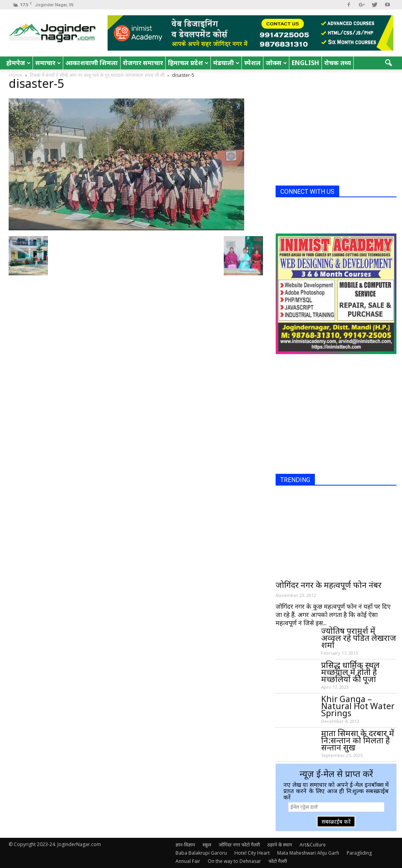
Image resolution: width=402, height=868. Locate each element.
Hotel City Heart (252, 853)
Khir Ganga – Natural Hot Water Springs (358, 706)
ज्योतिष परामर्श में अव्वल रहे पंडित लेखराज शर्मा (359, 638)
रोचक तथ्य (338, 63)
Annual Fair (188, 861)
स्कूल (207, 845)
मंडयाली (226, 63)
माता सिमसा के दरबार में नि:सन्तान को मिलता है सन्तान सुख (358, 740)
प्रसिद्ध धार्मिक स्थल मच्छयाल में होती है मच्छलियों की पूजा (350, 672)
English (305, 63)
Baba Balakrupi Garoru (201, 853)
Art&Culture (313, 845)
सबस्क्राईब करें (336, 822)
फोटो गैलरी (278, 861)
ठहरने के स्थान (280, 845)
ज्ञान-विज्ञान (185, 845)
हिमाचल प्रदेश (188, 63)
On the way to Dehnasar (234, 861)
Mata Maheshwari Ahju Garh (308, 853)
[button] (389, 63)
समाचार (48, 63)
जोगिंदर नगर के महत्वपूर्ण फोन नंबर (329, 585)
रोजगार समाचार (143, 63)
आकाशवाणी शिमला (92, 63)
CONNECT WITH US (307, 192)
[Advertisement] (334, 131)
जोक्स (276, 63)
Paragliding (359, 853)
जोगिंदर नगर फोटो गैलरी (239, 845)
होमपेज (18, 63)
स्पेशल (252, 63)
